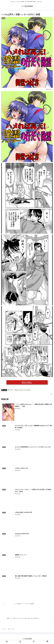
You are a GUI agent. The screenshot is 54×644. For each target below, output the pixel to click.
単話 (29, 390)
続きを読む (27, 382)
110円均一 (11, 390)
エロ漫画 (4, 390)
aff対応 (17, 390)
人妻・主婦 (23, 390)
